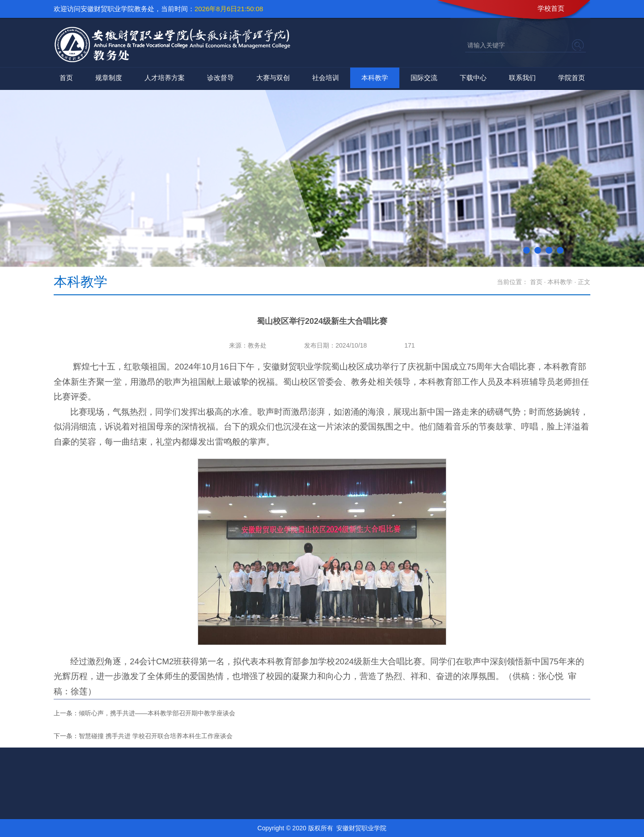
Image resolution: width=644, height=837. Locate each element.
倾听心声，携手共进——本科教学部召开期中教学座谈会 (157, 713)
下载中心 (473, 78)
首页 (66, 78)
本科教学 (375, 78)
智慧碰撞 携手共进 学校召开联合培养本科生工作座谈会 (156, 736)
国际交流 (424, 78)
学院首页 (572, 78)
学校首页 (551, 8)
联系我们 (522, 78)
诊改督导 (220, 78)
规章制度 (109, 78)
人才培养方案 (165, 78)
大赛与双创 (273, 78)
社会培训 (326, 78)
